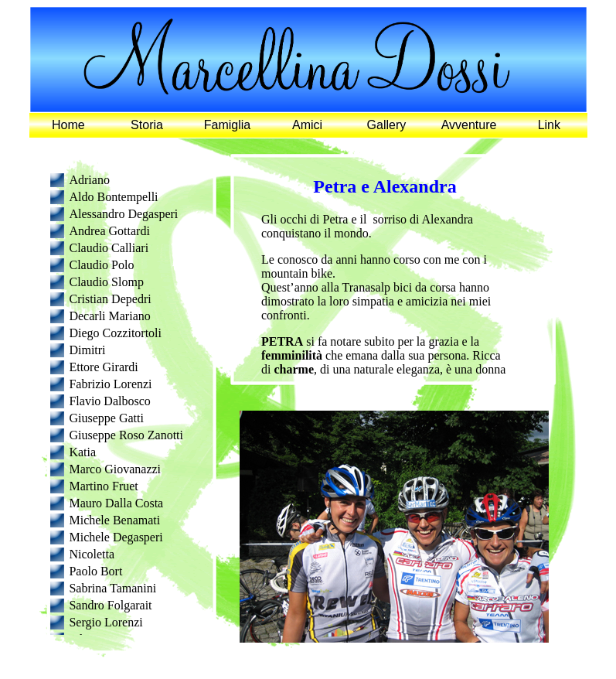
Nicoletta (92, 554)
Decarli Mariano (109, 316)
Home (68, 125)
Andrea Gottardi (109, 231)
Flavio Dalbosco (109, 401)
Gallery (387, 125)
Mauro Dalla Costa (116, 503)
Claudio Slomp (106, 282)
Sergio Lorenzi (106, 622)
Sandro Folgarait (110, 605)
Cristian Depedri (110, 299)
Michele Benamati (114, 520)
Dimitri (87, 350)
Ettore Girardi (103, 367)
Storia (147, 125)
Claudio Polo (101, 265)
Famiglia (227, 125)
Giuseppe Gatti (106, 418)
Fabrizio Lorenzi (110, 384)
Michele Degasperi (116, 537)
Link (549, 125)
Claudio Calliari (109, 248)
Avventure (469, 125)
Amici (307, 125)
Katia (82, 452)
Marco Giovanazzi (115, 469)
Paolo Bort (95, 571)
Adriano (89, 180)
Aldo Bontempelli (113, 197)
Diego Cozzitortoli (115, 333)
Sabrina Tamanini (112, 588)
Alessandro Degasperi (123, 214)
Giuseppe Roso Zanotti (126, 435)
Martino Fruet (103, 486)
